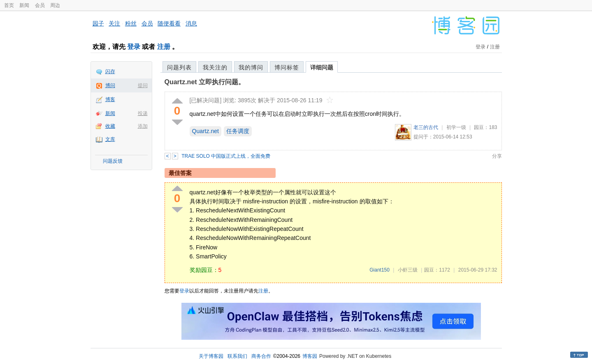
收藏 (110, 126)
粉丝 (131, 23)
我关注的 (215, 67)
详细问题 (322, 67)
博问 (110, 85)
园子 (98, 23)
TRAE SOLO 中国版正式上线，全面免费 (226, 156)
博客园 (310, 356)
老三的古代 (426, 127)
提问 (143, 85)
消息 (191, 23)
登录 (134, 47)
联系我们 (237, 356)
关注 (114, 23)
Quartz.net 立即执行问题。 (205, 82)
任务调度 (238, 131)
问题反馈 (113, 161)
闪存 (110, 71)
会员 (40, 5)
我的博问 (251, 67)
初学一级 (456, 127)
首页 (9, 5)
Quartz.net (205, 131)
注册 (164, 47)
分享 (497, 156)
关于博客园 (211, 356)
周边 (55, 5)
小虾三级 (408, 270)
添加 (143, 126)
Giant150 (380, 270)
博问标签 (287, 67)
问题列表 (179, 67)
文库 (110, 139)
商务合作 (261, 356)
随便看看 (169, 23)
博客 (110, 99)
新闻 (24, 5)
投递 (143, 113)
